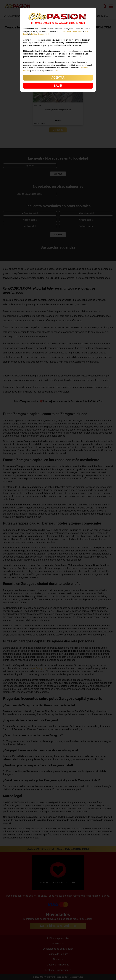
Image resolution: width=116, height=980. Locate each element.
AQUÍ (56, 71)
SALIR (58, 86)
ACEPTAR (58, 78)
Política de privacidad (40, 34)
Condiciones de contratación (70, 31)
